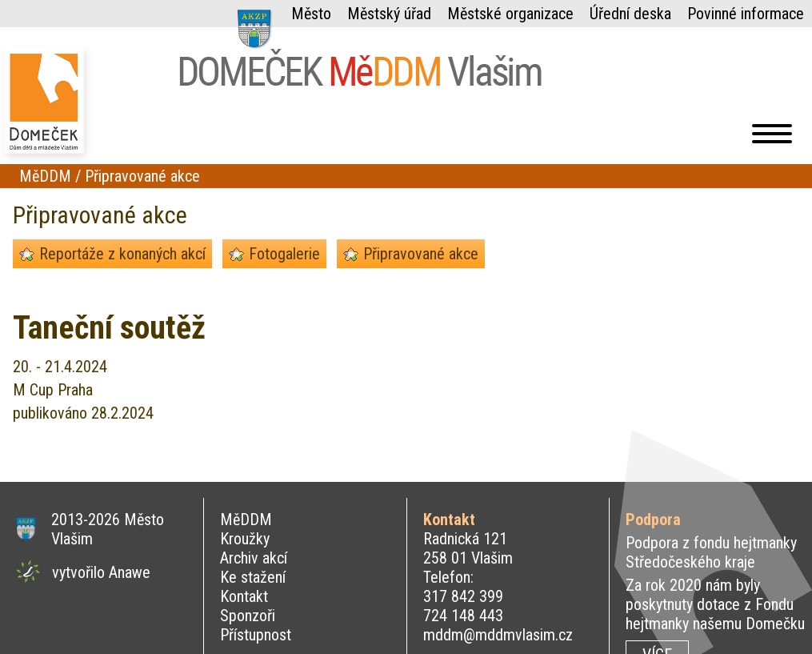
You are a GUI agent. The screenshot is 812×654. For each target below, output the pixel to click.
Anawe (130, 572)
